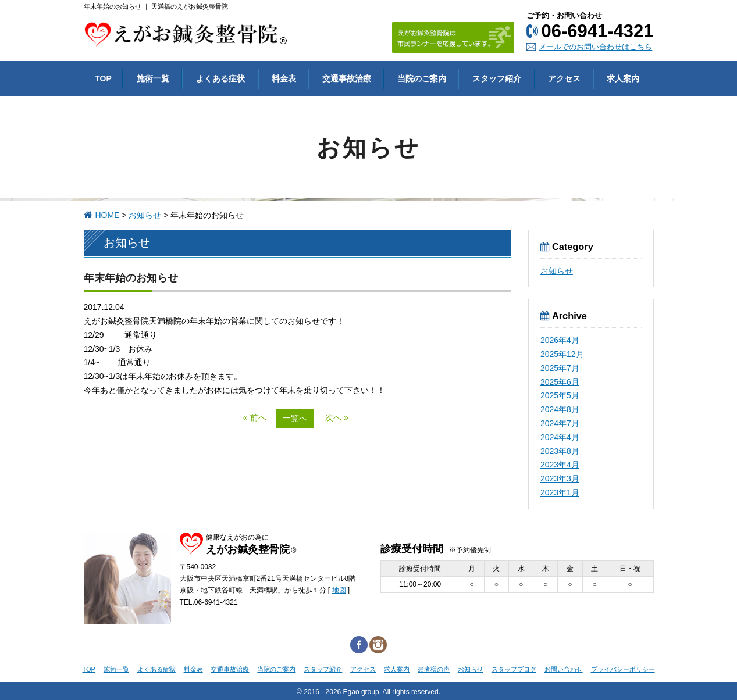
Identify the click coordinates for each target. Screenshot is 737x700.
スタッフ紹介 (323, 669)
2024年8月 (560, 409)
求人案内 (397, 669)
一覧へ (295, 418)
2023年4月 (560, 465)
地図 (339, 590)
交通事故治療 (230, 669)
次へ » (337, 417)
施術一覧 (116, 669)
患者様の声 (434, 669)
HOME (108, 215)
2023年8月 (560, 451)
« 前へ (255, 417)
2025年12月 (562, 354)
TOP (89, 669)
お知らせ (145, 215)
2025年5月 (560, 395)
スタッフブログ (514, 669)
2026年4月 (560, 340)
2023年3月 (560, 478)
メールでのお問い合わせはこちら (595, 47)
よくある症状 (156, 669)
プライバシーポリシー (623, 669)
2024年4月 (560, 437)
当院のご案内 (276, 669)
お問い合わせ (564, 669)
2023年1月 (560, 492)
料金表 (193, 669)
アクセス (363, 669)
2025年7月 (560, 368)
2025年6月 (560, 382)
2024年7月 (560, 423)
